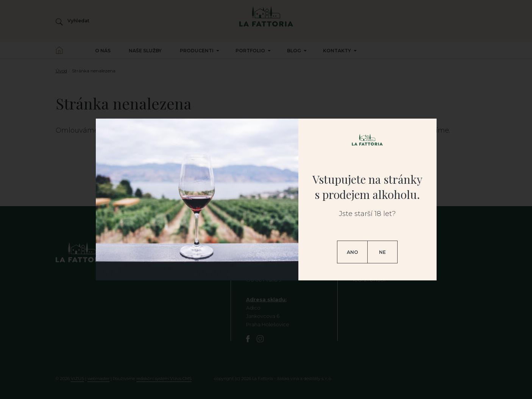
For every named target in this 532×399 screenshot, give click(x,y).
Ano (353, 252)
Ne (382, 252)
